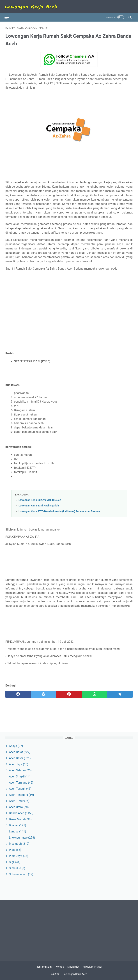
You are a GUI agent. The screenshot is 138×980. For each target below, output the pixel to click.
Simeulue (17, 868)
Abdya (16, 746)
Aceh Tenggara (21, 794)
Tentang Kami (44, 967)
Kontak (60, 967)
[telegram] (120, 692)
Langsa (18, 831)
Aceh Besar (20, 758)
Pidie (15, 849)
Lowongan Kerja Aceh (75, 974)
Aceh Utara (19, 807)
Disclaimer (73, 967)
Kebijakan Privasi (92, 967)
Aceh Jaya (19, 764)
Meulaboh (19, 843)
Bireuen (18, 825)
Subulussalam (21, 874)
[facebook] (18, 692)
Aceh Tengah (20, 788)
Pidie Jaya (19, 856)
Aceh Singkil (20, 776)
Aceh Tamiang (21, 782)
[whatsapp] (95, 692)
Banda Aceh (21, 813)
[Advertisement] (69, 298)
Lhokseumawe (22, 837)
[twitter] (44, 692)
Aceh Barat (20, 752)
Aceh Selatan (20, 770)
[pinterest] (69, 692)
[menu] (10, 14)
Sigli (15, 862)
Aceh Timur (19, 801)
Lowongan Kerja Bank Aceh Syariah (39, 504)
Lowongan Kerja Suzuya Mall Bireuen (40, 498)
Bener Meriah (20, 819)
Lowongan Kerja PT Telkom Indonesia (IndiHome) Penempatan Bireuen (59, 509)
